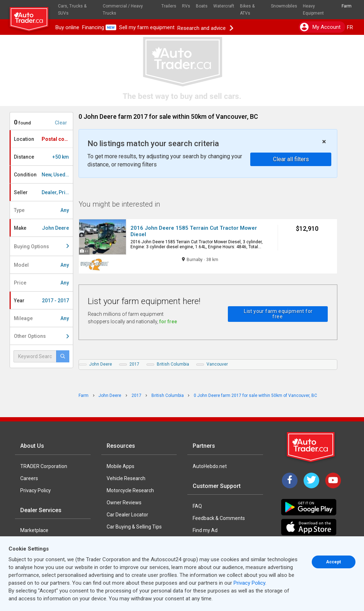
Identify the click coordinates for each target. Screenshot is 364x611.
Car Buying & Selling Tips (134, 527)
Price (41, 283)
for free (168, 322)
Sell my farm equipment (147, 27)
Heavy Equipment (313, 10)
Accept (333, 562)
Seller (43, 192)
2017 (134, 364)
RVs (186, 6)
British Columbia (173, 364)
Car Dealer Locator (127, 515)
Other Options (41, 336)
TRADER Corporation (44, 466)
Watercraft (224, 6)
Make (41, 228)
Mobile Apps (121, 466)
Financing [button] (99, 27)
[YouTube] (333, 480)
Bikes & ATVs (247, 10)
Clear (61, 123)
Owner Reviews (124, 503)
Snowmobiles (284, 6)
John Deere (101, 364)
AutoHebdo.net (210, 466)
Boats (202, 6)
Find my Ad (205, 530)
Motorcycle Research (130, 490)
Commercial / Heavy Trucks (123, 10)
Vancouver (217, 364)
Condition (43, 175)
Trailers (169, 6)
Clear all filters (291, 159)
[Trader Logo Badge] (311, 447)
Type (41, 210)
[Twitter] (311, 480)
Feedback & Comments (219, 518)
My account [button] (320, 27)
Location (43, 139)
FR (350, 27)
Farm (347, 6)
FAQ (197, 506)
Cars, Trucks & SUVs (72, 10)
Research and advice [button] (205, 27)
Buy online (67, 27)
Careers (29, 478)
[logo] (32, 16)
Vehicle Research (126, 478)
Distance (41, 157)
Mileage (41, 318)
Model (41, 265)
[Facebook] (290, 480)
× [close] (324, 142)
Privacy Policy (36, 490)
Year (41, 301)
